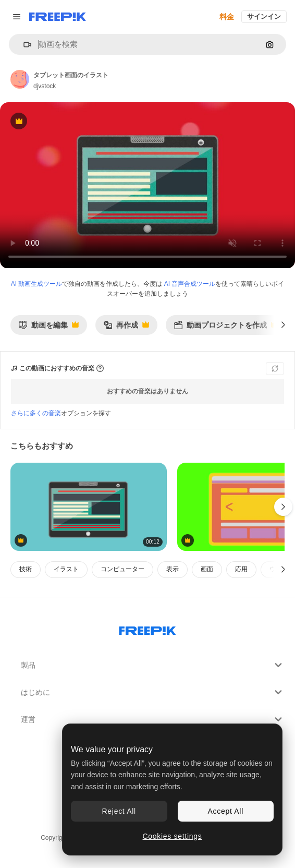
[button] (23, 45)
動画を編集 (48, 328)
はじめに (153, 692)
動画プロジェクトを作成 (226, 328)
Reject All (119, 811)
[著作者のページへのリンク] (20, 79)
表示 (173, 569)
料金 (227, 17)
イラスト (66, 569)
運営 (153, 719)
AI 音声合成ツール (190, 284)
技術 (26, 569)
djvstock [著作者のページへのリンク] (45, 86)
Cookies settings (173, 836)
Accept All (226, 811)
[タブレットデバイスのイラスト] (89, 507)
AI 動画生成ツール (37, 284)
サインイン (264, 16)
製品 (153, 665)
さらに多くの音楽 (36, 413)
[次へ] (283, 325)
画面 (207, 569)
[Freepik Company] (147, 629)
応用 (241, 569)
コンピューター (122, 569)
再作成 (126, 328)
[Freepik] (58, 17)
